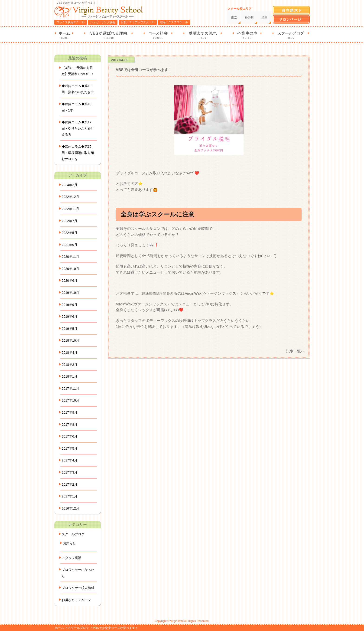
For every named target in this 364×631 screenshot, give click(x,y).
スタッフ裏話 (71, 558)
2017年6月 (70, 436)
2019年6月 (70, 317)
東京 (234, 18)
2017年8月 (70, 425)
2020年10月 (70, 269)
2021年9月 (70, 245)
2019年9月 (70, 305)
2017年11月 (70, 389)
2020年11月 (70, 257)
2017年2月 (70, 484)
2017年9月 (70, 412)
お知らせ (69, 543)
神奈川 (249, 18)
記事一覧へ (295, 351)
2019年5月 (70, 329)
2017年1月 (70, 496)
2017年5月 (70, 448)
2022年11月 (70, 209)
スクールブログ (73, 534)
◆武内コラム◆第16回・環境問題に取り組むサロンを (78, 153)
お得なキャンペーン (76, 600)
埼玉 (264, 18)
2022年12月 (70, 197)
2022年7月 (70, 221)
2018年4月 (70, 353)
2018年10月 (70, 340)
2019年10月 (70, 293)
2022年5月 (70, 233)
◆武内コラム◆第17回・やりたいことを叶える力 (78, 128)
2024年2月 (70, 185)
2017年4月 (70, 460)
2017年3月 (70, 472)
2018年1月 (70, 376)
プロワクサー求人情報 (78, 588)
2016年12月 (70, 508)
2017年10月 (70, 400)
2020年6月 (70, 281)
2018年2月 (70, 365)
